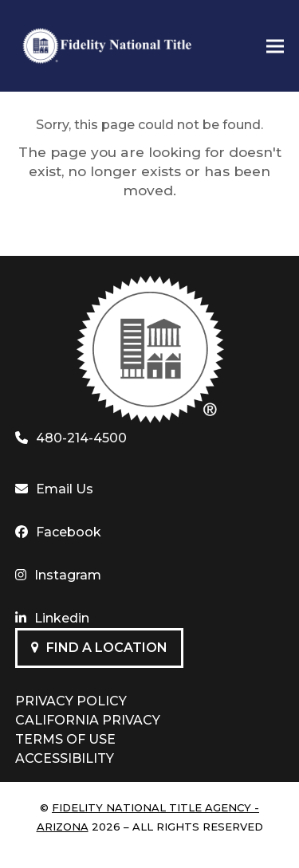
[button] (275, 46)
